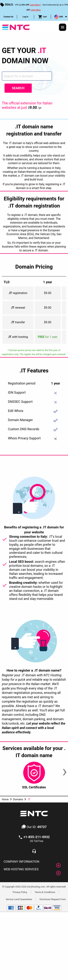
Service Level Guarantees (19, 899)
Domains (18, 799)
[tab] (34, 862)
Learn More (35, 5)
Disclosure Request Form (53, 899)
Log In (25, 17)
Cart (42, 17)
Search (18, 88)
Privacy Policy (20, 892)
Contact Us (8, 17)
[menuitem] (9, 17)
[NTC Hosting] (16, 27)
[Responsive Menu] (63, 27)
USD (59, 17)
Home (5, 799)
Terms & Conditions (45, 892)
